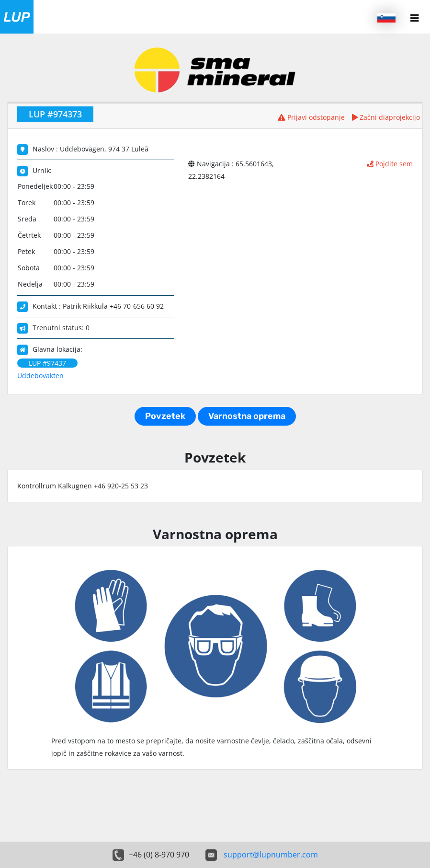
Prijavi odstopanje (311, 117)
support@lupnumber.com (271, 855)
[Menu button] (415, 18)
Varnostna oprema (247, 416)
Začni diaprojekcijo (386, 117)
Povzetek (165, 416)
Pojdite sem (390, 164)
